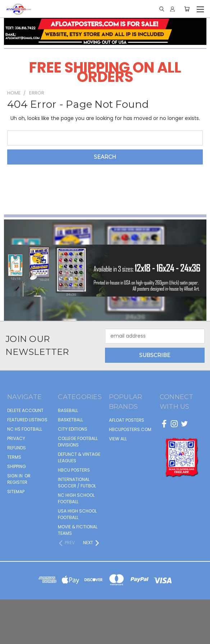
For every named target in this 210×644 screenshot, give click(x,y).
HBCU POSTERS (74, 470)
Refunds (17, 448)
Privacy (16, 438)
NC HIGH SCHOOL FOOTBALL (76, 498)
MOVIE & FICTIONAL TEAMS (78, 530)
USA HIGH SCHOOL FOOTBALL (77, 514)
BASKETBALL (70, 420)
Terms (14, 457)
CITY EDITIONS (73, 429)
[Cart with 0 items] (187, 9)
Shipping (17, 466)
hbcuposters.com (130, 429)
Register (17, 482)
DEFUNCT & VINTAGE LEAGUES (79, 457)
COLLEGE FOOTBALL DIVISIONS (78, 442)
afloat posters (127, 420)
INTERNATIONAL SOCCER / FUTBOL (77, 483)
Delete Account (25, 410)
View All (118, 439)
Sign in (15, 476)
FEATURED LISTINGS (27, 420)
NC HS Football (25, 429)
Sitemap (16, 492)
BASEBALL (68, 410)
